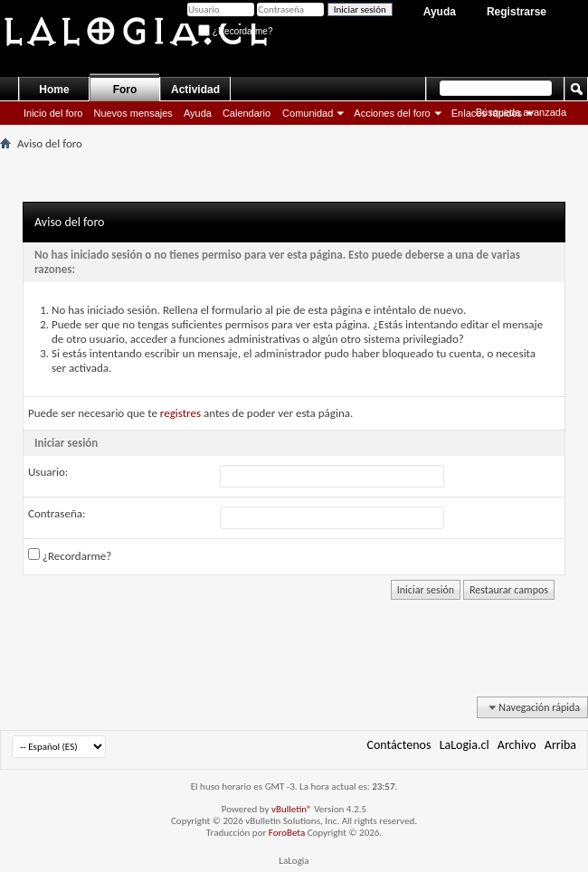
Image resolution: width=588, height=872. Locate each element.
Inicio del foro (53, 113)
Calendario (247, 113)
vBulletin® (292, 809)
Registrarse (517, 12)
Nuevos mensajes (133, 113)
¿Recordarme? (235, 31)
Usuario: (48, 472)
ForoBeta (287, 833)
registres (180, 413)
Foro (125, 90)
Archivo (517, 745)
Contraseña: (57, 513)
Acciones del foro (392, 113)
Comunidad (308, 113)
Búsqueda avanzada (521, 112)
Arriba (560, 745)
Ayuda (440, 12)
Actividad (195, 90)
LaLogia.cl (465, 745)
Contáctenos (399, 745)
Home (54, 90)
